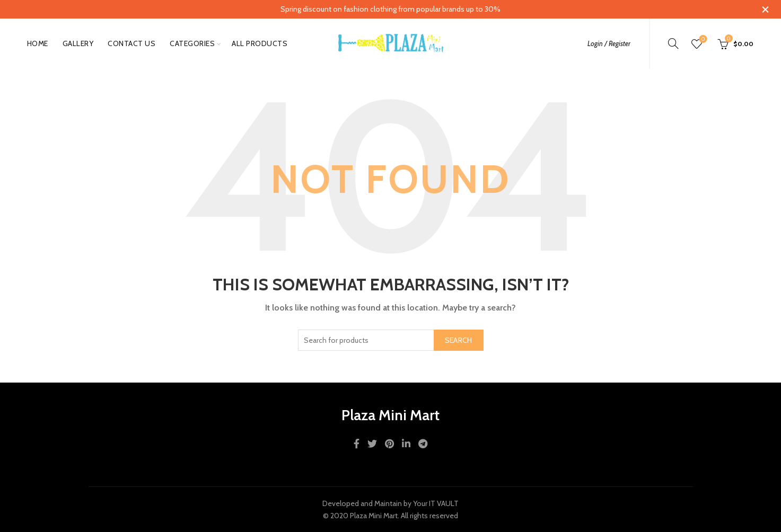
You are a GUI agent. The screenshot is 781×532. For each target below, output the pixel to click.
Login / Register (609, 43)
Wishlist (702, 39)
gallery (78, 43)
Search (459, 340)
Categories (192, 43)
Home (38, 43)
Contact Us (131, 43)
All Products (260, 43)
